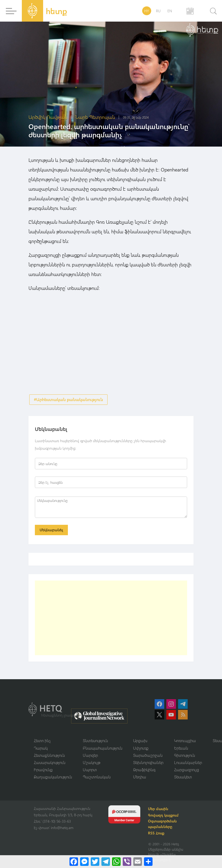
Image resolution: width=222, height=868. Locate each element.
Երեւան (181, 749)
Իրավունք (43, 771)
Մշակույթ (92, 763)
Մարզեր (90, 756)
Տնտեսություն (95, 741)
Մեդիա (140, 778)
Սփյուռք (141, 749)
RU (158, 11)
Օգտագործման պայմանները (163, 825)
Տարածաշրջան (148, 756)
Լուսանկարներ (188, 763)
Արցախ (140, 741)
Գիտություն (185, 756)
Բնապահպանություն (103, 749)
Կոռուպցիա (185, 741)
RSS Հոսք (157, 834)
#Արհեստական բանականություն (68, 400)
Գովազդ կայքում (164, 816)
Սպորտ (90, 771)
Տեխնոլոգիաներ (148, 763)
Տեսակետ (183, 778)
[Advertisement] (111, 618)
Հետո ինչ (42, 741)
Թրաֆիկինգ (144, 771)
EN (170, 11)
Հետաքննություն (49, 756)
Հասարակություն (50, 763)
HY (147, 11)
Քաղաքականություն (53, 778)
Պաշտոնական (97, 778)
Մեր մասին (159, 810)
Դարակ (41, 749)
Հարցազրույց (187, 771)
